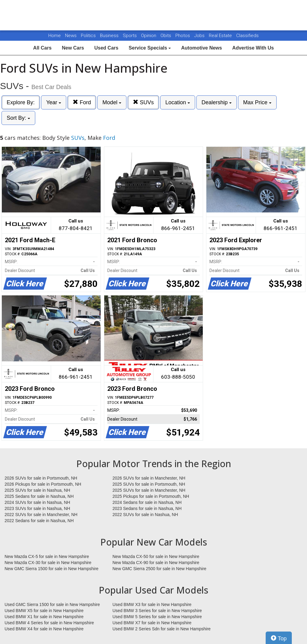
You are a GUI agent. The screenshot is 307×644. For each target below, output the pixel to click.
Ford (82, 102)
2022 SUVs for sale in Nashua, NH (145, 515)
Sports (130, 36)
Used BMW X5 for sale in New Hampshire (44, 611)
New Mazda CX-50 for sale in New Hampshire (156, 556)
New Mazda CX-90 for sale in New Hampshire (156, 563)
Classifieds (247, 36)
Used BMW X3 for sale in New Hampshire (152, 604)
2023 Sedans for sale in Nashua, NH (147, 508)
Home (55, 36)
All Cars (42, 48)
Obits (166, 36)
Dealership (217, 102)
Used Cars (106, 48)
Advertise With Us (253, 48)
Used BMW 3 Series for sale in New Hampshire (157, 611)
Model (112, 102)
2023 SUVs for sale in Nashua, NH (37, 508)
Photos (183, 36)
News (71, 36)
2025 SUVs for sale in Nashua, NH (37, 490)
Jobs (200, 36)
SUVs (143, 102)
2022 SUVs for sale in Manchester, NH (41, 515)
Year (54, 102)
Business (110, 36)
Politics (88, 36)
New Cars (73, 48)
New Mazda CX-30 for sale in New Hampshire (48, 563)
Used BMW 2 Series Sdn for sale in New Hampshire (162, 629)
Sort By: (18, 118)
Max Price (257, 102)
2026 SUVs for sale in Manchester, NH (149, 478)
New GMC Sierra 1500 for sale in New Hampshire (52, 569)
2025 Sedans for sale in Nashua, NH (39, 496)
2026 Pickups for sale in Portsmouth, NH (43, 484)
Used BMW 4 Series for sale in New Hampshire (49, 623)
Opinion (149, 36)
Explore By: (21, 102)
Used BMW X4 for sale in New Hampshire (44, 629)
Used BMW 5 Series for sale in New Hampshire (157, 617)
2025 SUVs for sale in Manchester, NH (149, 490)
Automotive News (202, 48)
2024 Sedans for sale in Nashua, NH (147, 502)
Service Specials (150, 48)
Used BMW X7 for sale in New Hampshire (152, 623)
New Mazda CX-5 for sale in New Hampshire (47, 556)
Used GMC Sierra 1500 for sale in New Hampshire (52, 604)
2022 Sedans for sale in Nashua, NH (39, 521)
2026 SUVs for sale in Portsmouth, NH (41, 478)
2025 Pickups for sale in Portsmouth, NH (151, 496)
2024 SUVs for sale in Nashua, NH (37, 502)
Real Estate (221, 36)
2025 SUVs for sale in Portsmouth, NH (149, 484)
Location (178, 102)
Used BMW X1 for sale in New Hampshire (44, 617)
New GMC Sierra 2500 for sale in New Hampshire (159, 569)
